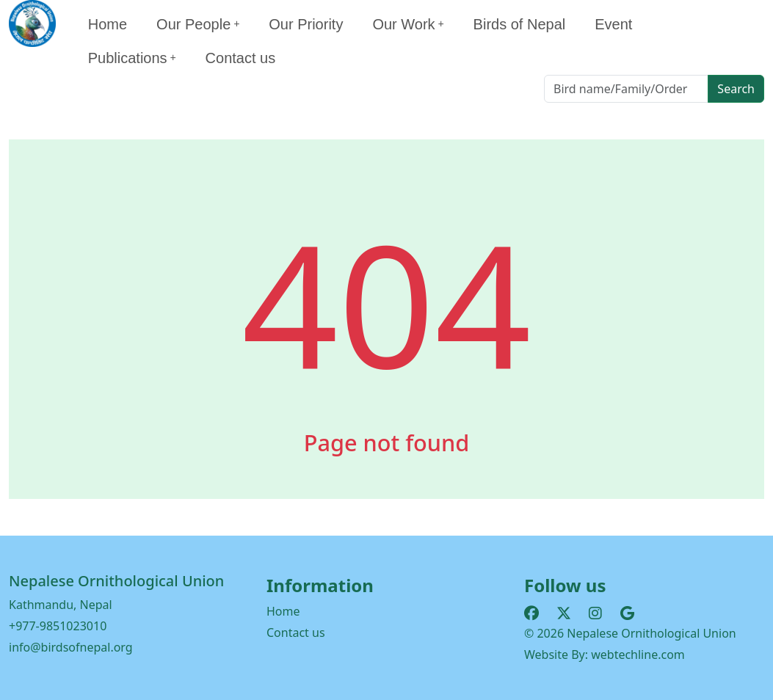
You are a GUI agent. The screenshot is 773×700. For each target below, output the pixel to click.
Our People (198, 24)
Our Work (408, 24)
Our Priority (306, 24)
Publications (132, 58)
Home (108, 24)
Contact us (241, 58)
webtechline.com (638, 655)
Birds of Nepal (520, 24)
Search (736, 89)
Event (613, 24)
